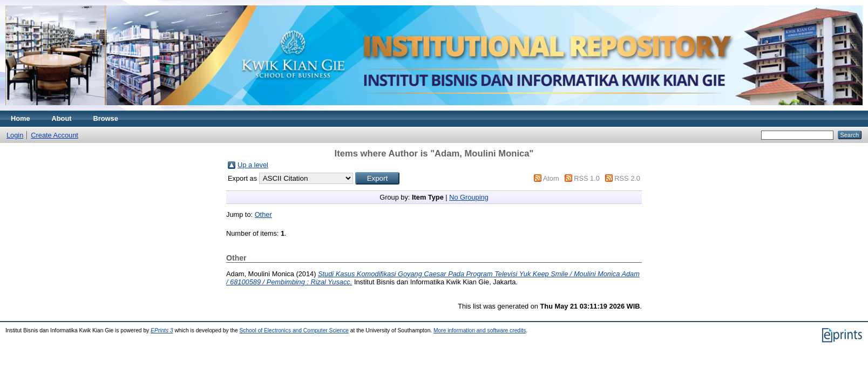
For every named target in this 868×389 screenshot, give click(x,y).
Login (15, 135)
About (62, 118)
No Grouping (469, 197)
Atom (551, 178)
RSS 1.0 (587, 178)
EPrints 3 (162, 330)
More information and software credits (480, 330)
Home (21, 118)
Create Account (55, 135)
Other (263, 214)
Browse (106, 118)
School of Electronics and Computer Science (294, 330)
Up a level (253, 165)
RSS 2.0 (627, 178)
